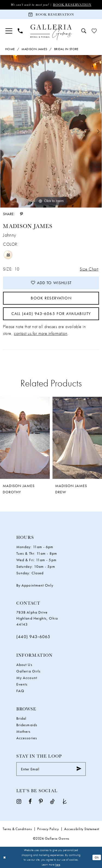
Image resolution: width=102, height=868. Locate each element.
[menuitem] (9, 31)
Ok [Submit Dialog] (97, 857)
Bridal (21, 718)
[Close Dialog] (5, 858)
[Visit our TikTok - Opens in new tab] (52, 801)
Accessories (27, 738)
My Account (27, 678)
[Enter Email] (51, 769)
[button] (9, 31)
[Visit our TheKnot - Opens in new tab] (65, 801)
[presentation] (25, 438)
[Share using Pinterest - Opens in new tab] (21, 214)
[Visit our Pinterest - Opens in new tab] (41, 801)
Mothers (24, 731)
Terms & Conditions (17, 829)
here (58, 864)
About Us (24, 665)
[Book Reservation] (51, 14)
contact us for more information (41, 333)
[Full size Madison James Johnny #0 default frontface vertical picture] (51, 131)
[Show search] (84, 31)
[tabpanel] (51, 131)
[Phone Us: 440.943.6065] (20, 31)
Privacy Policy (48, 829)
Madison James (34, 49)
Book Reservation (72, 4)
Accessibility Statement (82, 829)
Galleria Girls (28, 671)
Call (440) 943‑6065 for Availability (51, 314)
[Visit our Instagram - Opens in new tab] (19, 801)
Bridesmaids (27, 725)
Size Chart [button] (89, 269)
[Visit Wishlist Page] (94, 31)
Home (10, 49)
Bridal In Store (66, 49)
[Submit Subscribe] (79, 769)
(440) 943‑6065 (33, 637)
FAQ (20, 691)
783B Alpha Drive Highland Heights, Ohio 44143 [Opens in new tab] (37, 618)
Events (22, 684)
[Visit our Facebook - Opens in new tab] (30, 801)
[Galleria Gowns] (51, 32)
